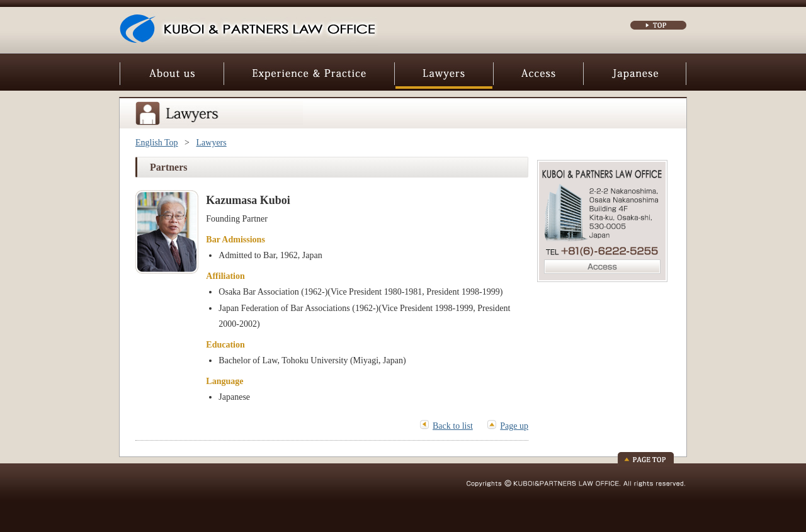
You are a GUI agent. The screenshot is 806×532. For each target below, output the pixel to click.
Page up (514, 426)
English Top (157, 143)
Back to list (453, 426)
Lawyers (212, 143)
